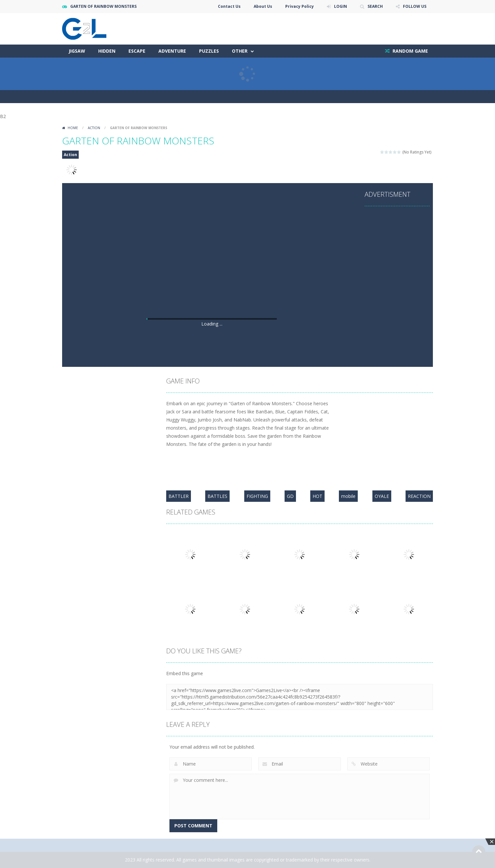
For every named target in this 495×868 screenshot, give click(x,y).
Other (240, 51)
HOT (317, 496)
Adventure (172, 51)
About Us (263, 6)
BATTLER (179, 496)
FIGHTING (257, 496)
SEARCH (375, 6)
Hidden (107, 51)
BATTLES (217, 496)
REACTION (419, 496)
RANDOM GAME (410, 51)
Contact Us (229, 6)
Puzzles (209, 51)
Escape (137, 51)
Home (73, 128)
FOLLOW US (415, 6)
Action (94, 128)
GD (290, 496)
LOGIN (341, 6)
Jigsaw (77, 51)
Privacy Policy (300, 6)
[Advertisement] (212, 268)
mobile (348, 496)
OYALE (382, 496)
